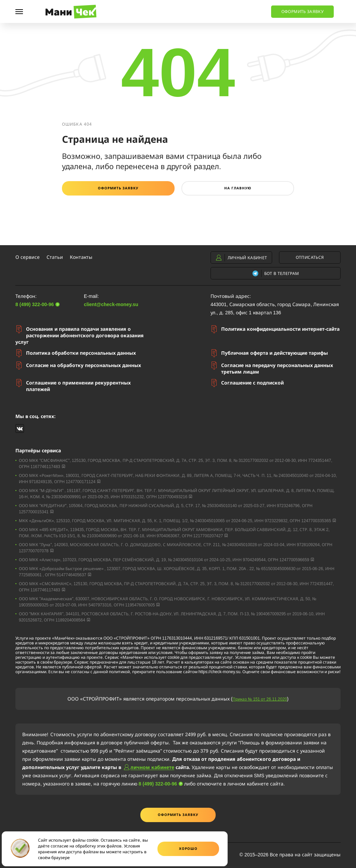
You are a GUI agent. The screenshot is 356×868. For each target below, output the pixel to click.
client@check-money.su (111, 304)
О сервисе (28, 257)
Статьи (55, 257)
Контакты (81, 257)
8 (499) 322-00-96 (135, 9)
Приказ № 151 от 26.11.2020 (260, 699)
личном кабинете (152, 767)
